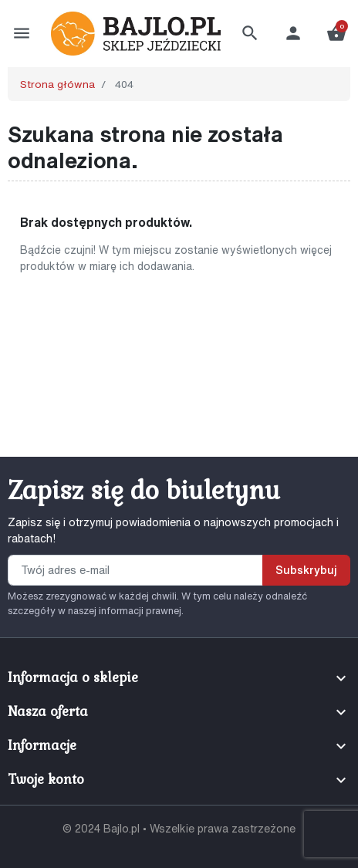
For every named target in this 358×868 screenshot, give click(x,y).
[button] (250, 33)
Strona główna (57, 84)
